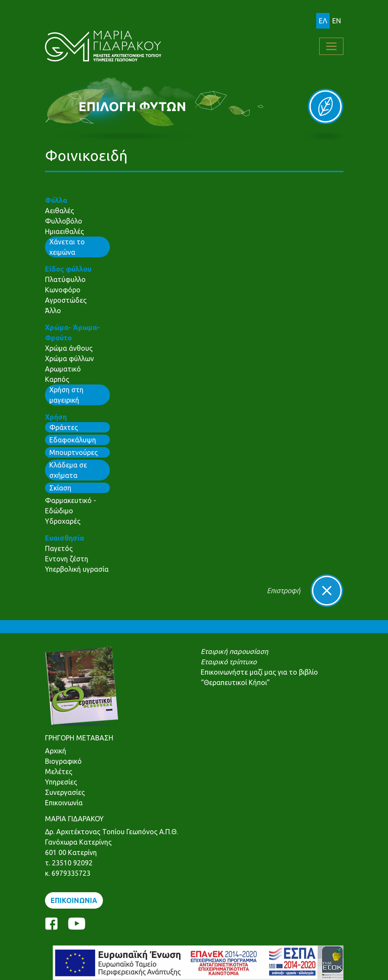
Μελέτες (59, 772)
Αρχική (56, 751)
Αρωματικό (63, 369)
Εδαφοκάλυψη (73, 440)
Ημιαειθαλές (64, 231)
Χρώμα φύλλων (69, 359)
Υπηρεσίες (61, 782)
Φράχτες (64, 427)
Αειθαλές (59, 211)
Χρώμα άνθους (69, 348)
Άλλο (53, 311)
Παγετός (59, 548)
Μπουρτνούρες (74, 452)
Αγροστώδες (66, 300)
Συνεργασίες (65, 792)
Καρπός (57, 379)
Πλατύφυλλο (65, 279)
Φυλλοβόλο (64, 221)
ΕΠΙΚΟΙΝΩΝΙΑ (74, 900)
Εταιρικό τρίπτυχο (229, 662)
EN (337, 21)
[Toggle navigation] (331, 46)
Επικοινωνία (64, 803)
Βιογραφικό (63, 761)
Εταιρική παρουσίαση (234, 651)
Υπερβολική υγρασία (77, 569)
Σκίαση (60, 488)
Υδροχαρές (63, 521)
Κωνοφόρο (63, 290)
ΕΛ (323, 21)
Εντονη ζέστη (67, 559)
